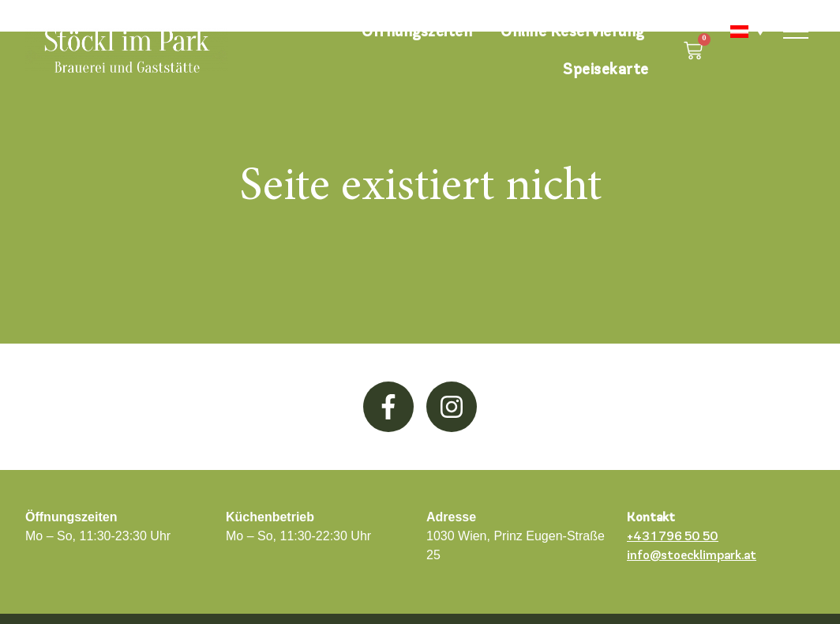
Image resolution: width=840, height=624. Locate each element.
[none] (739, 32)
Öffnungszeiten (417, 31)
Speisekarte (606, 69)
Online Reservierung (572, 31)
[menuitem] (739, 32)
